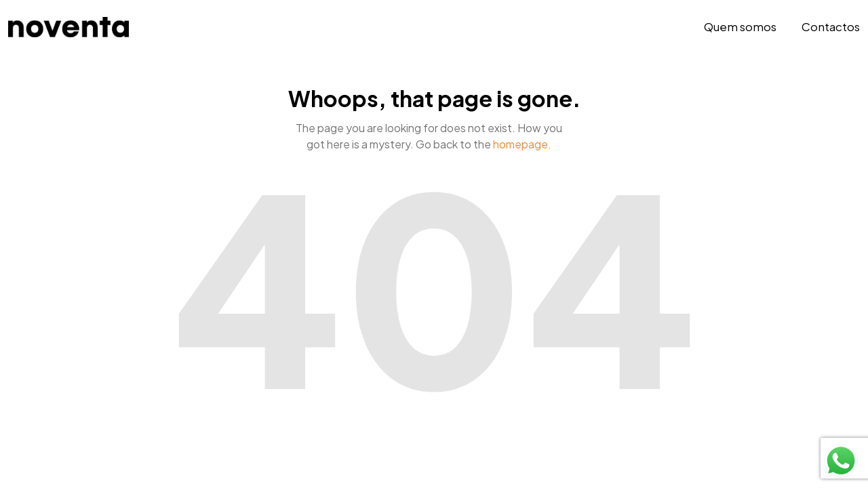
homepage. (522, 144)
